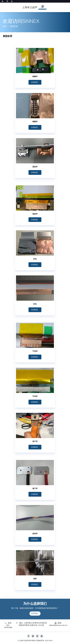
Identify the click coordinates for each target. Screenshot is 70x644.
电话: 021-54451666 (8, 625)
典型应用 (14, 26)
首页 (5, 26)
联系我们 (35, 618)
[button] (35, 82)
